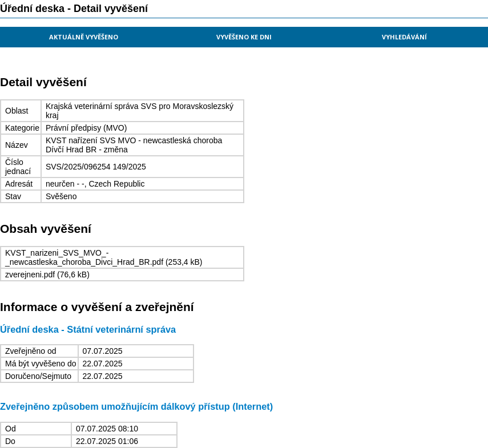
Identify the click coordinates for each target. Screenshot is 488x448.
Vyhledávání (404, 37)
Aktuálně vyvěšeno (84, 37)
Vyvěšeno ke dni (244, 37)
